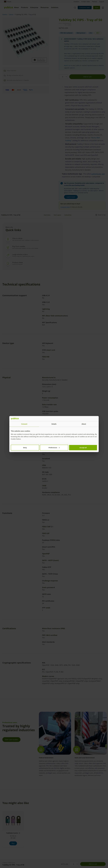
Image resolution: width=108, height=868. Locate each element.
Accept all (83, 448)
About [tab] (84, 424)
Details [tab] (54, 424)
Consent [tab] (24, 424)
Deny (25, 448)
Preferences (54, 448)
